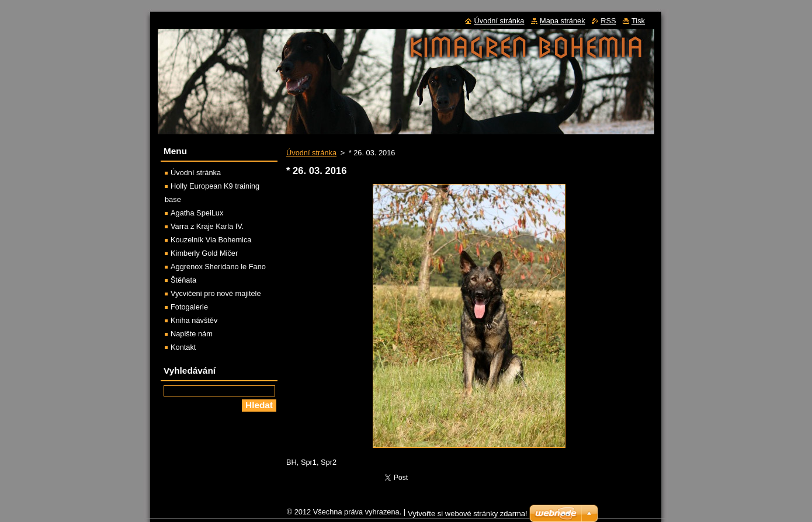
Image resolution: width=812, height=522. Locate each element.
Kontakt (183, 347)
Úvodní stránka (311, 153)
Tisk (638, 21)
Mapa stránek (563, 21)
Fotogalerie (189, 307)
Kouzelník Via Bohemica (211, 240)
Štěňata (183, 280)
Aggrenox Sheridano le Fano (218, 267)
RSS (608, 21)
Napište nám (192, 334)
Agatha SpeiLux (197, 213)
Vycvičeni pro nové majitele (216, 293)
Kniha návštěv (194, 320)
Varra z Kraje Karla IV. (207, 226)
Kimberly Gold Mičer (204, 253)
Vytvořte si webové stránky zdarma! (468, 516)
